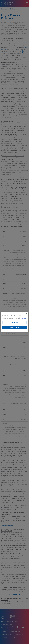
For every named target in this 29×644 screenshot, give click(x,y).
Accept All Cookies (14, 327)
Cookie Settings (14, 323)
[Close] (26, 314)
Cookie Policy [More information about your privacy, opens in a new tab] (23, 318)
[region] (14, 322)
